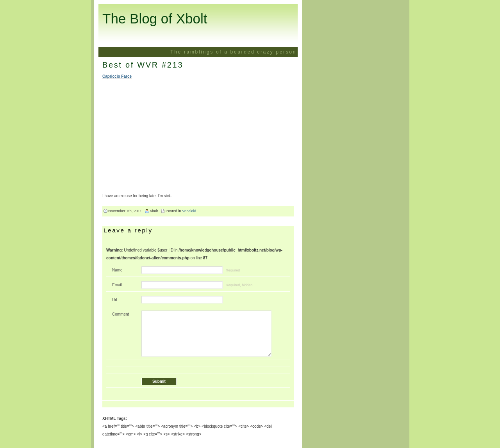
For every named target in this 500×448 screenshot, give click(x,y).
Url (115, 300)
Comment (121, 314)
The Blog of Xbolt (155, 19)
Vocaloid (189, 211)
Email (117, 285)
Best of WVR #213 (143, 65)
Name (117, 270)
